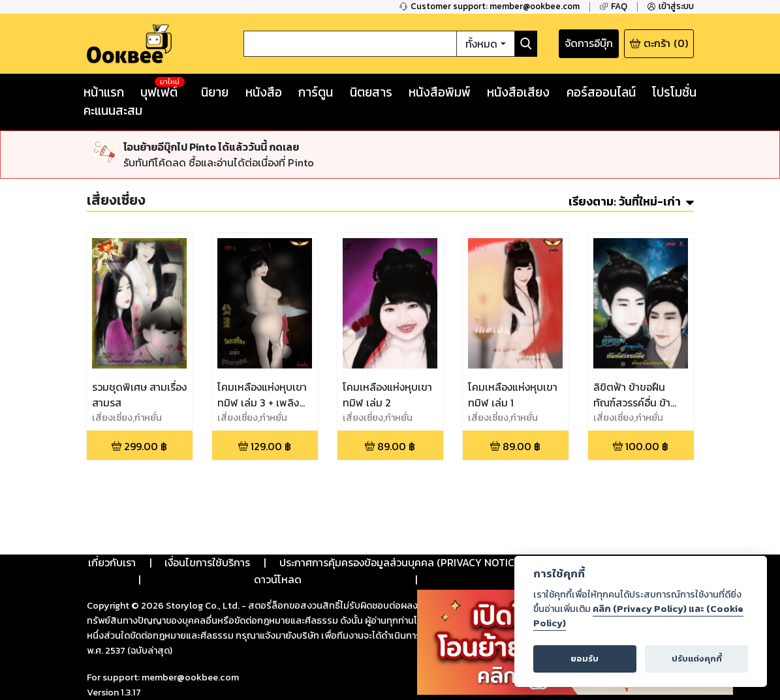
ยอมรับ (585, 659)
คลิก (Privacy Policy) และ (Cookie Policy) (638, 616)
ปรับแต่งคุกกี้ (697, 659)
